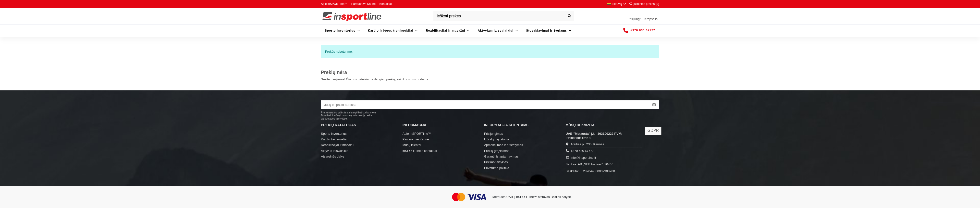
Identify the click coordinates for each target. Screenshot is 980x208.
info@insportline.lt (583, 158)
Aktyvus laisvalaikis (335, 151)
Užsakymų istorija (497, 139)
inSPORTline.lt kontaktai (420, 151)
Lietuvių (617, 4)
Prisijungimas (494, 134)
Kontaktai (386, 4)
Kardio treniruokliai (334, 139)
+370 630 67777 (582, 151)
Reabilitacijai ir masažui (338, 145)
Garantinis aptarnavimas (501, 156)
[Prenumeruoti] (654, 105)
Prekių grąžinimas (497, 151)
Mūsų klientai (412, 145)
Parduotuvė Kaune (364, 4)
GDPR (653, 130)
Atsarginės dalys (333, 156)
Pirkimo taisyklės (496, 162)
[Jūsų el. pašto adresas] (485, 105)
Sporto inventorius (334, 134)
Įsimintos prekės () (644, 4)
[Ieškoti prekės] (570, 16)
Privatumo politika (497, 168)
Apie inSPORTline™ (335, 4)
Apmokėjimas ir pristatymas (504, 145)
